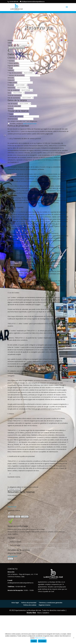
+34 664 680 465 (14, 2)
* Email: (10, 68)
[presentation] (23, 482)
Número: (10, 108)
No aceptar (42, 641)
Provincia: (11, 85)
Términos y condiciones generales (51, 603)
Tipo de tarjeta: (13, 103)
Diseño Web (31, 613)
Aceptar (34, 641)
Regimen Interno (45, 605)
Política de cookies (30, 605)
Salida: (10, 43)
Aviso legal (15, 603)
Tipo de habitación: (14, 45)
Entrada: (10, 40)
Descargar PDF (13, 556)
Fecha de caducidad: (14, 106)
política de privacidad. (30, 124)
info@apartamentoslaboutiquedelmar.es (21, 583)
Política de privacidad (29, 603)
